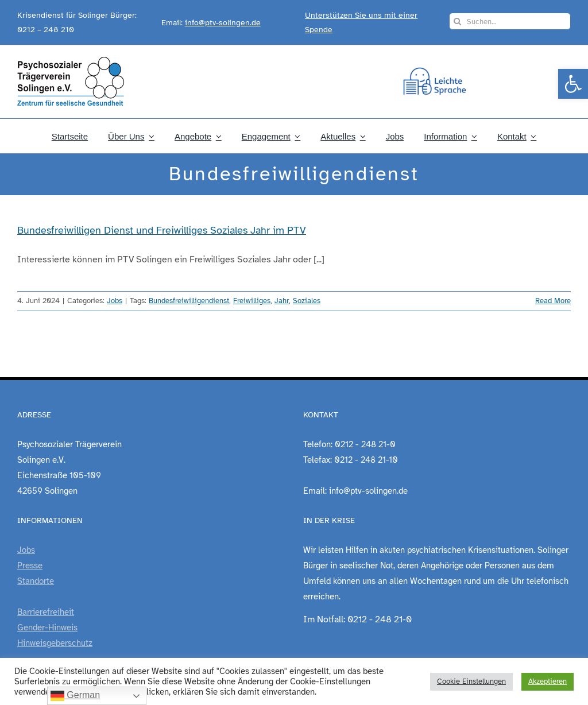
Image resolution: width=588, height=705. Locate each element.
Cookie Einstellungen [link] (471, 681)
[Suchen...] (510, 21)
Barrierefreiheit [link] (46, 612)
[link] (573, 84)
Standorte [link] (36, 581)
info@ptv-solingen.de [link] (223, 23)
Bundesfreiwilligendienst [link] (189, 301)
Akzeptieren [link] (548, 681)
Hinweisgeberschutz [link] (55, 643)
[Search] (458, 21)
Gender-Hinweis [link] (47, 627)
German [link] (75, 696)
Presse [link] (30, 565)
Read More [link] (553, 301)
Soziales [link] (307, 301)
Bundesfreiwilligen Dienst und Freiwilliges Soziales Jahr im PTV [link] (162, 230)
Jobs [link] (115, 301)
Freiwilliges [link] (252, 301)
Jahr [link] (282, 301)
